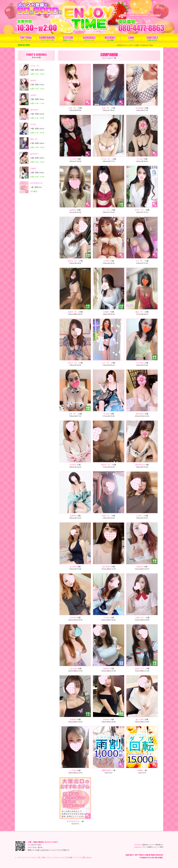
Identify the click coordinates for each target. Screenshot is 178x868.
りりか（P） (35, 66)
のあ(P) (33, 168)
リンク (131, 39)
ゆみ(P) (106, 668)
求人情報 (110, 39)
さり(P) (73, 159)
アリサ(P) (140, 363)
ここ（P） (106, 210)
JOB (156, 858)
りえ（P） (140, 261)
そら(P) (106, 414)
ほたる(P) (106, 567)
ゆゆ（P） (106, 516)
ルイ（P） (106, 363)
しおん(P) (73, 668)
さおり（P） (73, 363)
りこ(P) (140, 159)
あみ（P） (140, 312)
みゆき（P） (73, 312)
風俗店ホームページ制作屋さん (153, 845)
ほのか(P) (34, 110)
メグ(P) (73, 770)
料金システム (68, 39)
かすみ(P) (140, 108)
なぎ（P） (73, 414)
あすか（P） (106, 465)
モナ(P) (73, 618)
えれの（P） (140, 668)
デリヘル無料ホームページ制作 (153, 847)
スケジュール (89, 39)
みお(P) (106, 719)
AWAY (161, 858)
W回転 (140, 770)
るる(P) (33, 95)
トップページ (26, 39)
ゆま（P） (73, 108)
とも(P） (140, 516)
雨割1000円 (106, 770)
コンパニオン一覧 (47, 39)
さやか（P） (140, 210)
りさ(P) (106, 261)
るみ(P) (73, 516)
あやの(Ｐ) (34, 154)
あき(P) (73, 210)
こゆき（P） (140, 618)
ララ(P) (33, 124)
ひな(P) (73, 465)
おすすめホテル (36, 183)
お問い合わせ (152, 39)
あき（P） (34, 139)
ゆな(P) (33, 80)
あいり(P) (140, 719)
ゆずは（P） (73, 261)
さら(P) (73, 567)
